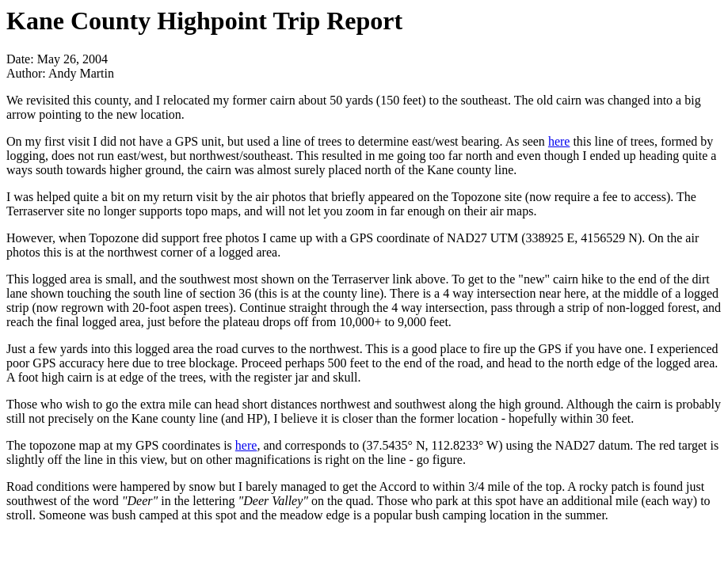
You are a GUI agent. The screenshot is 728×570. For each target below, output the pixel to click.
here (559, 141)
